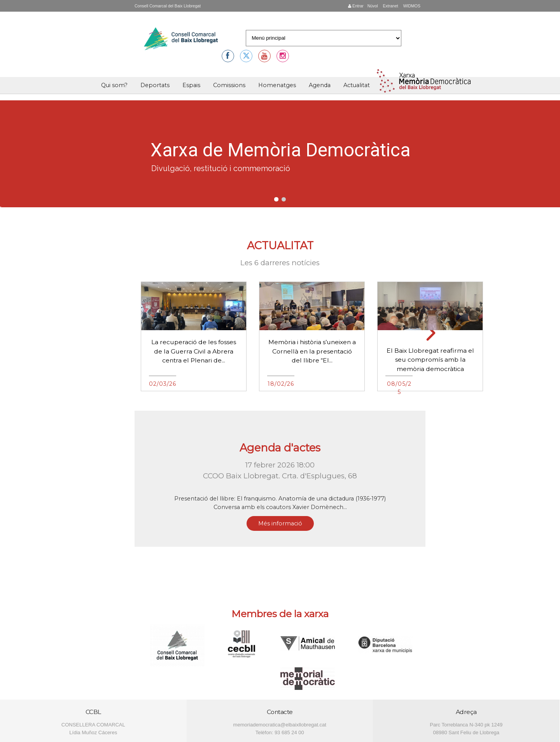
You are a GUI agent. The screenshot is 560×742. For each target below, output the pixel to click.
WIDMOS (411, 6)
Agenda (320, 85)
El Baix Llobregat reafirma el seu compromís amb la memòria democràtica (430, 360)
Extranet (390, 6)
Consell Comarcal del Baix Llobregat (168, 6)
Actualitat (357, 85)
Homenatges (277, 85)
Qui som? (114, 85)
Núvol (373, 6)
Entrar (356, 6)
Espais (191, 85)
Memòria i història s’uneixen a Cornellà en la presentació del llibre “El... (312, 351)
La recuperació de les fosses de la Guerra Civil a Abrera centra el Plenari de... (194, 351)
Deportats (155, 85)
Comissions (229, 85)
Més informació (280, 523)
